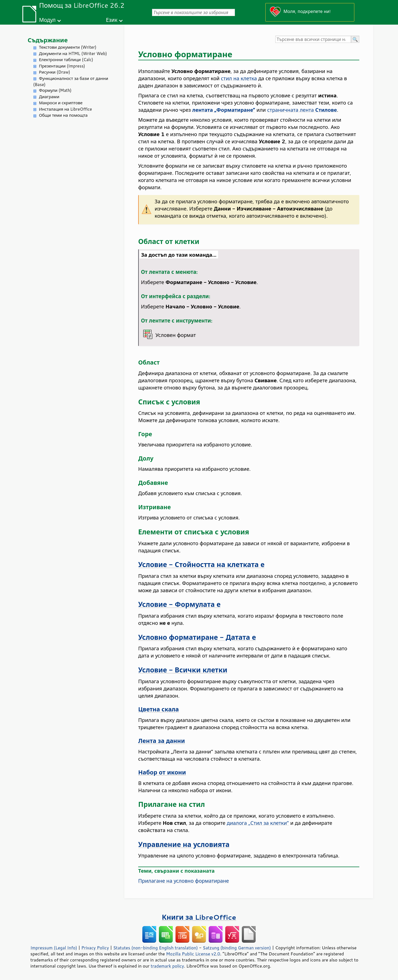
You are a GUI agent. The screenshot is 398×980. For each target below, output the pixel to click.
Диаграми (49, 97)
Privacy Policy (95, 948)
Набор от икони (162, 772)
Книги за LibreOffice (199, 917)
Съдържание (48, 40)
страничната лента (302, 110)
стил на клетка (239, 78)
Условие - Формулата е (179, 604)
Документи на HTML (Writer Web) (73, 54)
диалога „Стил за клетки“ (258, 823)
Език (112, 20)
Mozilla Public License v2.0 (193, 954)
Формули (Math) (55, 90)
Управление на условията (184, 844)
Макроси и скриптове (61, 103)
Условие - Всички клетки (183, 670)
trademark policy (167, 966)
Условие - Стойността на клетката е (201, 564)
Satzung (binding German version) (237, 948)
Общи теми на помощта (63, 115)
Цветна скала (159, 709)
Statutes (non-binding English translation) (155, 948)
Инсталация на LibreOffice (66, 109)
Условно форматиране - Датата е (197, 637)
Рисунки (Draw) (55, 72)
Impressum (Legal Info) (54, 948)
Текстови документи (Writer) (68, 47)
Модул (47, 20)
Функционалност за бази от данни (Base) (71, 82)
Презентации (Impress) (62, 66)
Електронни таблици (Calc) (66, 60)
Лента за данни (162, 741)
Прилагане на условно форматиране (184, 881)
